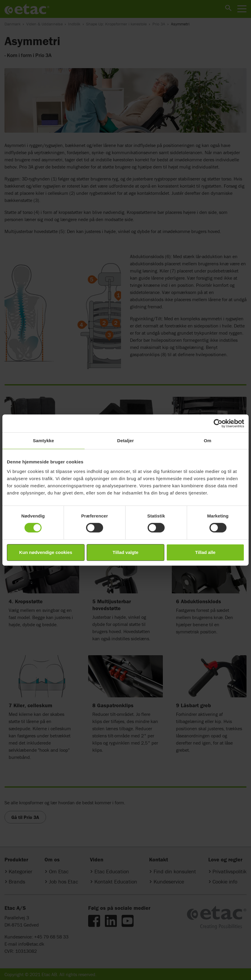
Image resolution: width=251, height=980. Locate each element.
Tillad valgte (125, 552)
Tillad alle (205, 552)
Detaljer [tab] (125, 441)
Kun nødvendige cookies (46, 552)
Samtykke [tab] (43, 441)
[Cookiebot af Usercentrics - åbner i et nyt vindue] (218, 423)
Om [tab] (208, 441)
